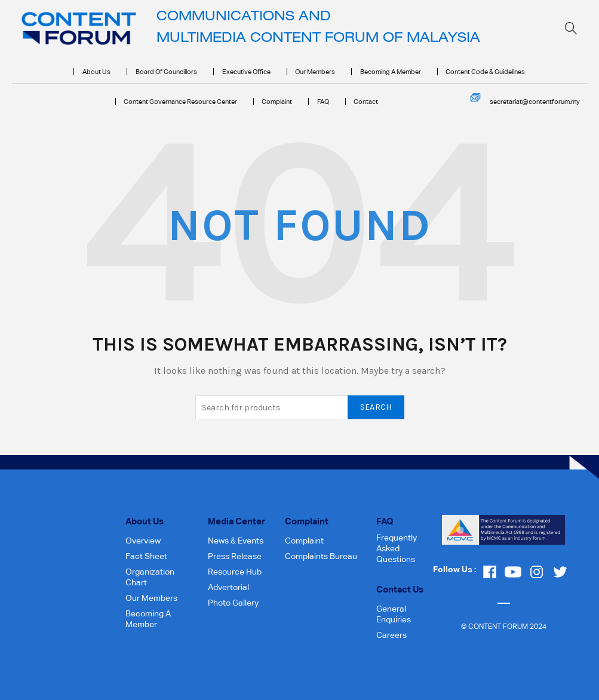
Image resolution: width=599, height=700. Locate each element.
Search (376, 407)
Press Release (235, 556)
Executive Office (246, 72)
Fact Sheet (146, 556)
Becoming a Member (391, 72)
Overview (143, 541)
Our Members (315, 72)
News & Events (236, 541)
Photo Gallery (233, 603)
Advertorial (228, 587)
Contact (366, 102)
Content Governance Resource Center (180, 102)
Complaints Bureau (321, 556)
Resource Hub (235, 572)
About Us (96, 72)
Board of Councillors (166, 72)
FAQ (323, 102)
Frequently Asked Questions (397, 548)
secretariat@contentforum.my (535, 102)
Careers (391, 635)
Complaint (277, 102)
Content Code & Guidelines (485, 72)
